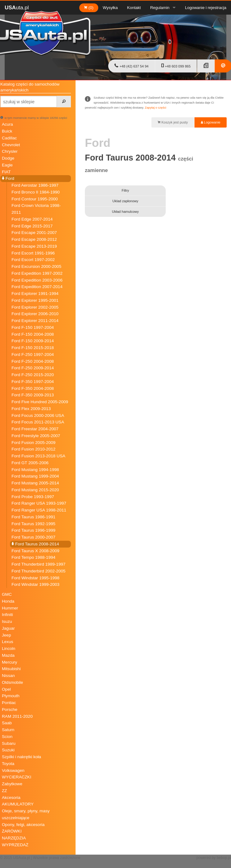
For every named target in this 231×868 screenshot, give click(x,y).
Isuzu (7, 621)
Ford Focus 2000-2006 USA (38, 415)
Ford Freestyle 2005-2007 (36, 436)
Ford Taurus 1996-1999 (33, 530)
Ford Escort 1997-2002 (33, 260)
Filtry (125, 190)
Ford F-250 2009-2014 (33, 368)
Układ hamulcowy (125, 212)
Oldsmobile (12, 682)
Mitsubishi (11, 669)
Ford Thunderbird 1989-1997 (39, 564)
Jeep (6, 635)
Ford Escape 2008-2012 (34, 239)
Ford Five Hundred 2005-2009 (40, 402)
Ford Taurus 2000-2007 (33, 537)
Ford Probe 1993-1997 (33, 497)
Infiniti (7, 615)
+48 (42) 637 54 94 (131, 66)
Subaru (9, 743)
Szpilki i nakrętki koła (21, 757)
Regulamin (160, 8)
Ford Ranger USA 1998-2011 (39, 510)
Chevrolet (11, 145)
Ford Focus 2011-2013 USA (38, 422)
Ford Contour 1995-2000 (35, 199)
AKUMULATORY (18, 804)
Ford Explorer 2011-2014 (35, 321)
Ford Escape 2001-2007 (34, 233)
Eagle (7, 165)
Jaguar (8, 628)
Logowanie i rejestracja (206, 8)
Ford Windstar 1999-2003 (35, 584)
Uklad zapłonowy (125, 201)
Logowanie (211, 122)
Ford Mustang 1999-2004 (35, 476)
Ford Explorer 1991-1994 (35, 294)
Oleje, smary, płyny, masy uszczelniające (26, 814)
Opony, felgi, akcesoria (23, 825)
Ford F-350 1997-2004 (33, 382)
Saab (7, 723)
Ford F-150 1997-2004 (33, 327)
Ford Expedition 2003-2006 (37, 280)
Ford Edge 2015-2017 (32, 226)
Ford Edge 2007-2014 (32, 219)
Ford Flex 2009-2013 (31, 409)
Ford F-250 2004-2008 (33, 361)
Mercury (9, 662)
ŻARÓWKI (12, 831)
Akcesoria (11, 798)
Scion (7, 737)
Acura (7, 124)
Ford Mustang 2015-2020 (35, 490)
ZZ (5, 791)
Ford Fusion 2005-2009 (33, 443)
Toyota (8, 764)
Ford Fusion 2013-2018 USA (38, 456)
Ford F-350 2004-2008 (33, 388)
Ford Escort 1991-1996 (33, 253)
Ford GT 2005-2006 (30, 463)
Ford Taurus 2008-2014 (35, 544)
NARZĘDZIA (14, 838)
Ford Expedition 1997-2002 (37, 273)
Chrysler (10, 151)
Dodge (8, 158)
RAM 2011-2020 (17, 716)
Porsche (10, 709)
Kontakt (134, 8)
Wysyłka (110, 8)
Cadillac (9, 138)
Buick (7, 131)
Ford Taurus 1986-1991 (33, 517)
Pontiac (9, 703)
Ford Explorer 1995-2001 (35, 300)
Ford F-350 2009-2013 (33, 395)
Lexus (7, 642)
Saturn (8, 730)
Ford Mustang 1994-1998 (35, 470)
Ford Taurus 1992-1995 (33, 524)
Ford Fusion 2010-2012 (33, 449)
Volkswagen (13, 770)
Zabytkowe (12, 784)
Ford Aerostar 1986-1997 (35, 185)
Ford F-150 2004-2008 (33, 334)
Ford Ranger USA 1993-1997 (39, 503)
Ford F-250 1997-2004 (33, 355)
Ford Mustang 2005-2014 (35, 483)
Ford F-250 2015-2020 (33, 375)
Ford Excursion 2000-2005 (36, 266)
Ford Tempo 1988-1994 (33, 557)
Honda (8, 601)
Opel (6, 689)
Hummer (10, 608)
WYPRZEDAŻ (15, 845)
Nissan (8, 676)
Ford (8, 178)
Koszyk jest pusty (173, 122)
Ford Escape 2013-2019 (34, 246)
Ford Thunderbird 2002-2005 (39, 571)
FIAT (6, 172)
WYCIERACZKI (16, 777)
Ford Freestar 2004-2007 (35, 429)
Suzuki (8, 750)
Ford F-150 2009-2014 (33, 341)
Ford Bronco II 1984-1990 (36, 192)
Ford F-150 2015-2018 (33, 348)
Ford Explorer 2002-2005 (35, 307)
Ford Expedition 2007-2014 (37, 287)
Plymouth (11, 696)
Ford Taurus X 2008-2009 (35, 551)
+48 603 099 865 (176, 66)
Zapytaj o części (156, 107)
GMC (7, 594)
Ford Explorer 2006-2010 (35, 314)
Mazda (8, 655)
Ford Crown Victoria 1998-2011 (36, 209)
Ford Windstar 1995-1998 (35, 578)
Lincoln (9, 649)
